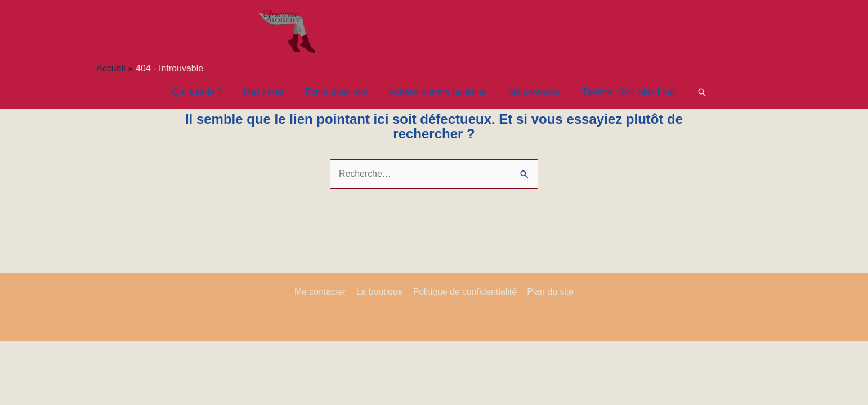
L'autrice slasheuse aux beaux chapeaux (466, 25)
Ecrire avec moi (338, 92)
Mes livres (269, 92)
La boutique (380, 292)
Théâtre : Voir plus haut (619, 92)
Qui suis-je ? (205, 92)
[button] (692, 92)
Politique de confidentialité (464, 292)
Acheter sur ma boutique (436, 92)
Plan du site (549, 292)
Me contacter (529, 92)
